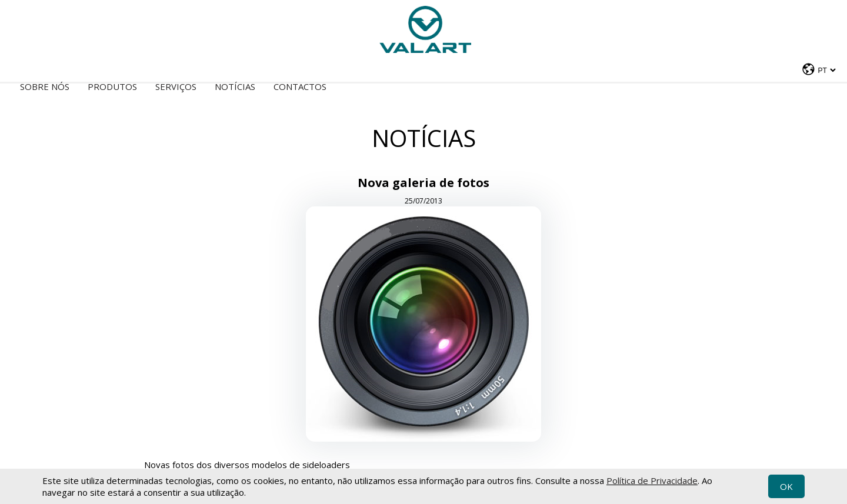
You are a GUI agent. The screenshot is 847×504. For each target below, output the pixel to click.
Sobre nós (45, 86)
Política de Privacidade (652, 480)
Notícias (235, 86)
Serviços (176, 86)
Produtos (112, 86)
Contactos (300, 86)
